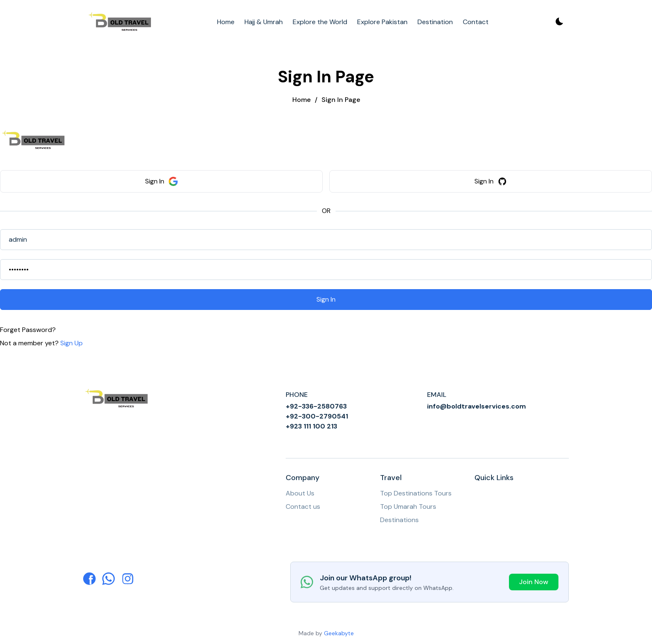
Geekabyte (339, 633)
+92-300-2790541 (317, 416)
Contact (476, 22)
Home (226, 22)
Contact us (303, 507)
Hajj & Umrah (264, 22)
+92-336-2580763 (316, 406)
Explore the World (320, 22)
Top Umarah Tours (408, 507)
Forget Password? (28, 330)
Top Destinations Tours (416, 493)
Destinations (399, 520)
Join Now (534, 582)
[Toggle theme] (559, 22)
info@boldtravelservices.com (477, 406)
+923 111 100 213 (311, 426)
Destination (435, 22)
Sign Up (72, 343)
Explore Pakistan (382, 22)
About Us (300, 493)
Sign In (162, 181)
